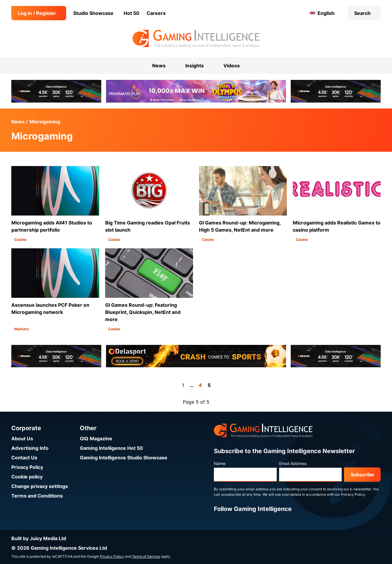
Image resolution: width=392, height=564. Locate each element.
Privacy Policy (27, 467)
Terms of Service (146, 556)
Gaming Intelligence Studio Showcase (124, 458)
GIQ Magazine (96, 439)
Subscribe (362, 475)
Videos (232, 66)
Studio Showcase (93, 13)
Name (220, 463)
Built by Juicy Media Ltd (39, 538)
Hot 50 (132, 13)
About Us (22, 439)
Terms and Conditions (37, 496)
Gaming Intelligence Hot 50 (111, 448)
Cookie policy (27, 477)
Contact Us (24, 458)
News (18, 122)
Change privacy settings (40, 486)
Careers (156, 13)
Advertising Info (30, 448)
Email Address (293, 463)
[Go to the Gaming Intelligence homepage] (196, 39)
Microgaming (45, 122)
